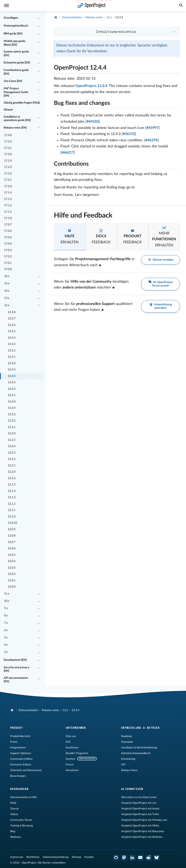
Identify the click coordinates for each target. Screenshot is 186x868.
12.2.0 (12, 472)
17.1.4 (8, 193)
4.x (6, 645)
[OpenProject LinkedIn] (132, 858)
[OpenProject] (56, 17)
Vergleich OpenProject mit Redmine (142, 837)
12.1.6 (12, 478)
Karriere (70, 759)
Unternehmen (76, 728)
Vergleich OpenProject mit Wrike (140, 826)
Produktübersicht (20, 736)
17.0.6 (8, 231)
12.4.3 (12, 382)
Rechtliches (33, 857)
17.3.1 (8, 148)
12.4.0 (12, 402)
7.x (6, 623)
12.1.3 (12, 497)
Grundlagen (11, 18)
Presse (70, 765)
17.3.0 (8, 154)
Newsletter (72, 770)
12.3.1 (12, 427)
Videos (14, 814)
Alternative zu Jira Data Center (139, 797)
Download (127, 742)
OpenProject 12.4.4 (91, 86)
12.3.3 (12, 414)
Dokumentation (72, 17)
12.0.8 (12, 536)
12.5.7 (12, 319)
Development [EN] (15, 660)
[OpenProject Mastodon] (124, 858)
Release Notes (129, 770)
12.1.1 (12, 510)
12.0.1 (12, 580)
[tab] (70, 237)
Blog (13, 831)
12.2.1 (12, 466)
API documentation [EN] (16, 680)
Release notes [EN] (15, 128)
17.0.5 (8, 237)
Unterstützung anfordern (161, 306)
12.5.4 (12, 338)
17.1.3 (8, 199)
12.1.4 (12, 491)
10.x (7, 601)
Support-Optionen (21, 753)
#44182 (93, 122)
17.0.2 (8, 256)
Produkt (17, 728)
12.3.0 (12, 433)
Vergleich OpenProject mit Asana (140, 809)
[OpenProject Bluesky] (157, 858)
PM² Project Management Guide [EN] (16, 92)
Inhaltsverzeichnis (116, 31)
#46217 (68, 153)
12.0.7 (12, 542)
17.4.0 (8, 135)
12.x (7, 305)
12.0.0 (12, 587)
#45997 (152, 128)
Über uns (71, 736)
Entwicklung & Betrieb (140, 728)
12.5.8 (12, 312)
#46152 (129, 134)
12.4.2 (12, 389)
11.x (7, 594)
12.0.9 (12, 529)
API (123, 765)
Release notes (94, 17)
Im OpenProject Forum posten (161, 284)
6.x (6, 630)
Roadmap (126, 736)
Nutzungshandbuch (16, 26)
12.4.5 (12, 370)
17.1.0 (8, 218)
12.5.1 (12, 357)
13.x (7, 298)
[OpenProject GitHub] (116, 858)
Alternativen (132, 789)
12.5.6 (12, 325)
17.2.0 (8, 186)
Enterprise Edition (21, 765)
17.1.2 (8, 205)
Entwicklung (128, 759)
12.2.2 (12, 459)
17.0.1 (8, 263)
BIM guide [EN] (13, 34)
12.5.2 (12, 351)
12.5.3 (12, 344)
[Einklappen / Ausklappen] (39, 18)
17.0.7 (8, 225)
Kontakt (89, 857)
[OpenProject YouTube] (140, 858)
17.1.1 (8, 212)
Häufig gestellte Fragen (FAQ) (22, 103)
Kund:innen (72, 748)
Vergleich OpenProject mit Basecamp (142, 831)
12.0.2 (12, 574)
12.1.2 (12, 504)
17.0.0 (8, 269)
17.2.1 (8, 180)
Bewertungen (18, 776)
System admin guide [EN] (16, 54)
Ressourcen (19, 789)
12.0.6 (12, 548)
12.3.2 (12, 421)
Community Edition (21, 759)
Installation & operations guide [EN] (17, 119)
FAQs (13, 803)
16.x (7, 276)
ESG (68, 742)
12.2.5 (12, 440)
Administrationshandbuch (136, 753)
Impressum (17, 857)
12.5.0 (12, 363)
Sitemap (76, 857)
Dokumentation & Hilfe (24, 797)
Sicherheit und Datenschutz (26, 770)
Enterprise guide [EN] (17, 63)
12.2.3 (12, 453)
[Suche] (181, 6)
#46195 (151, 140)
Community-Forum (21, 820)
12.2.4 (12, 446)
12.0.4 (12, 561)
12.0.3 (12, 568)
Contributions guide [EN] (16, 72)
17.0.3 (8, 250)
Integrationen (18, 748)
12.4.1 (12, 395)
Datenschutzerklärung (56, 857)
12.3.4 (12, 408)
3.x (6, 652)
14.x (7, 291)
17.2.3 (8, 167)
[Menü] (7, 6)
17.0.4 (8, 244)
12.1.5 (12, 485)
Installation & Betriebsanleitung (139, 748)
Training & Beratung (22, 826)
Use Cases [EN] (13, 81)
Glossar (8, 110)
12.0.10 (12, 523)
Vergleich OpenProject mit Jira (139, 803)
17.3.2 (8, 142)
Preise (14, 742)
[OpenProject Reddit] (149, 858)
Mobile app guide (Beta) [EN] (14, 43)
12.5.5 (12, 331)
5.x (6, 637)
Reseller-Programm (77, 753)
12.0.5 (12, 555)
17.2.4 (8, 161)
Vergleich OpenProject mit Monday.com (144, 820)
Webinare (16, 837)
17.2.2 (8, 174)
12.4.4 (12, 376)
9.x (6, 608)
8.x (6, 616)
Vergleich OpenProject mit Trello (140, 814)
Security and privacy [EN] (16, 669)
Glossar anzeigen (161, 260)
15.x (7, 283)
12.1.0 (12, 517)
